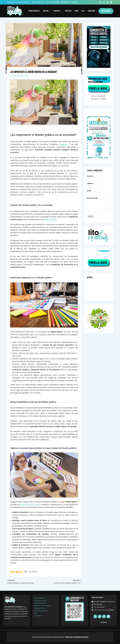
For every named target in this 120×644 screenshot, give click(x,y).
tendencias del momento (30, 505)
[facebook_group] (104, 2)
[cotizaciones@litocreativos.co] (19, 2)
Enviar (90, 216)
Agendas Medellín (92, 288)
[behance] (108, 2)
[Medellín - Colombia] (70, 2)
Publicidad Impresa (40, 603)
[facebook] (101, 2)
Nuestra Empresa (39, 598)
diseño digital (51, 220)
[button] (106, 11)
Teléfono (90, 184)
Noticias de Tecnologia (94, 286)
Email (89, 191)
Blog (35, 613)
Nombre (90, 176)
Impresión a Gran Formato (42, 606)
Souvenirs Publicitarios (41, 611)
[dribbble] (108, 616)
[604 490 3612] (38, 2)
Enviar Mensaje (93, 198)
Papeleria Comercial (40, 601)
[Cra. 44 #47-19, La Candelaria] (103, 610)
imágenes (63, 144)
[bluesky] (112, 2)
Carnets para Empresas (94, 291)
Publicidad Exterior (40, 608)
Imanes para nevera (93, 294)
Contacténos (38, 616)
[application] (49, 11)
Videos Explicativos (92, 283)
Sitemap (104, 622)
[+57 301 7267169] (53, 2)
